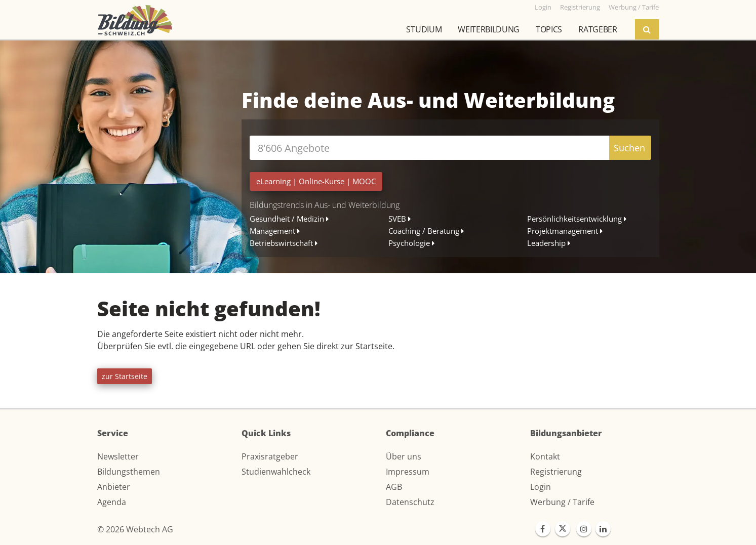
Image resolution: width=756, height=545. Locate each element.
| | (316, 181)
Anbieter (114, 487)
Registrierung (556, 472)
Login (541, 487)
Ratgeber (598, 29)
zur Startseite (125, 376)
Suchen (629, 148)
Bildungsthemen (129, 472)
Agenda (112, 502)
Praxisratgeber (270, 456)
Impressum (408, 472)
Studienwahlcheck (276, 472)
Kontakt (545, 456)
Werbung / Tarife (562, 502)
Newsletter (118, 456)
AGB (394, 487)
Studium (424, 29)
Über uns (404, 456)
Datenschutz (410, 502)
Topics (549, 29)
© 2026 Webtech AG (135, 529)
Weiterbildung (489, 29)
